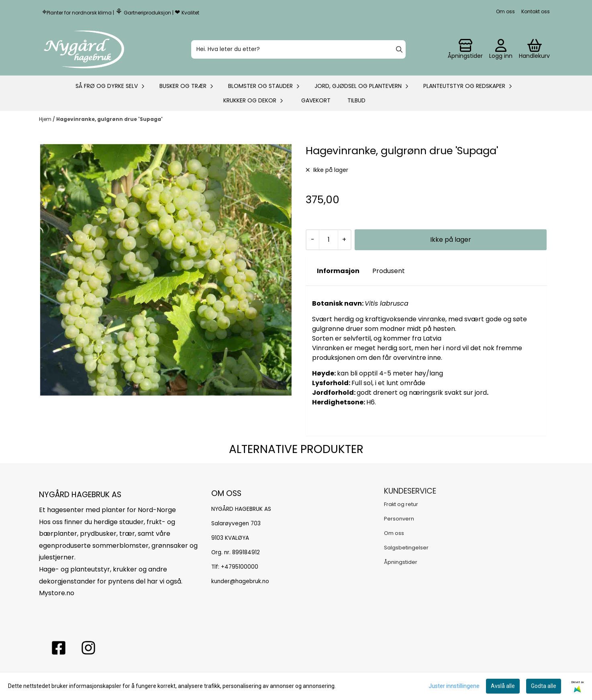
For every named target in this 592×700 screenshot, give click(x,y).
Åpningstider (401, 562)
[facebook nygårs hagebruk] (59, 648)
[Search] (399, 49)
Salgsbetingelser (406, 548)
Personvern (399, 519)
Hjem (46, 119)
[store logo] (84, 49)
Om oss (505, 11)
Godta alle (544, 686)
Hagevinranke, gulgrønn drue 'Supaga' (109, 119)
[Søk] (298, 49)
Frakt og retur (401, 504)
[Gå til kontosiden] (465, 49)
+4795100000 (240, 567)
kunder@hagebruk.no (240, 581)
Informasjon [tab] (338, 271)
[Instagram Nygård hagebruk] (88, 648)
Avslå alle (503, 686)
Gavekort (316, 100)
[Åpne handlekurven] (534, 49)
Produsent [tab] (389, 271)
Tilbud (356, 100)
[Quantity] (328, 240)
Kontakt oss (536, 11)
